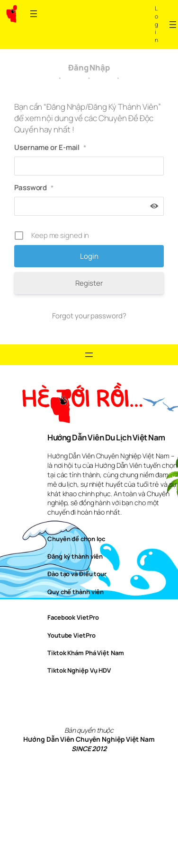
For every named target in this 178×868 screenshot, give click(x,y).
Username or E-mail (50, 147)
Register (89, 283)
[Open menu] (34, 14)
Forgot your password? (89, 316)
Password (34, 188)
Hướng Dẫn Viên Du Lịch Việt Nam (106, 437)
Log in (156, 24)
